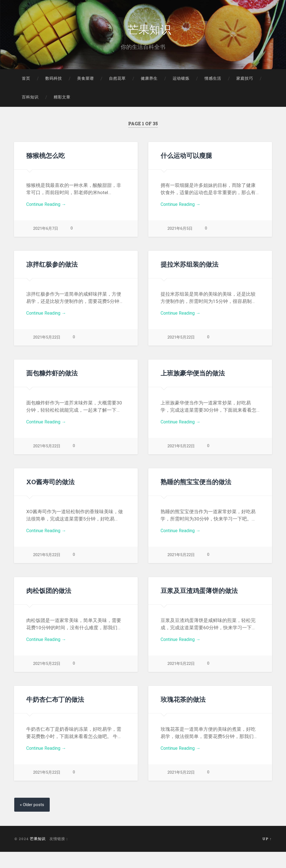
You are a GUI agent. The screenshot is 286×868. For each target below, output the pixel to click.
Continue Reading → (48, 206)
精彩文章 (62, 99)
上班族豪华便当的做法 (193, 375)
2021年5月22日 (47, 339)
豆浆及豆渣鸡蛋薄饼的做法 (199, 592)
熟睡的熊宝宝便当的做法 (196, 483)
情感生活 (213, 80)
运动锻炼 (181, 80)
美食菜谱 (85, 80)
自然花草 (117, 80)
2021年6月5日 (180, 231)
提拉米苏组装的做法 (190, 266)
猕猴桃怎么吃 (46, 157)
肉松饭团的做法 (49, 592)
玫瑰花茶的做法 (183, 701)
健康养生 (149, 80)
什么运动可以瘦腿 (186, 157)
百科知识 (30, 99)
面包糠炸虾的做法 (52, 375)
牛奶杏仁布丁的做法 (55, 701)
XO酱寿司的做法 (50, 483)
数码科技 (54, 80)
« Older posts (33, 806)
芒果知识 (149, 29)
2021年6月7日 (46, 231)
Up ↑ (267, 841)
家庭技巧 (245, 80)
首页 (26, 80)
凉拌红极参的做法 (52, 266)
